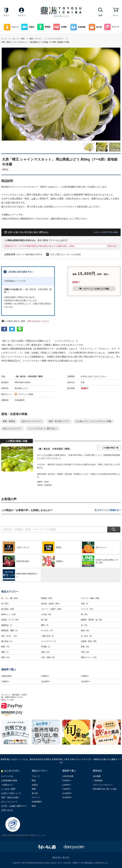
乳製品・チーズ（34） (10, 620)
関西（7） (5, 652)
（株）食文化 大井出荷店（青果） (29, 376)
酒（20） (45, 620)
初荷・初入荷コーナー (59, 421)
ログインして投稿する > (109, 510)
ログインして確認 (26, 394)
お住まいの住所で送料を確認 (106, 232)
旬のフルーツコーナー (32, 421)
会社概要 (97, 776)
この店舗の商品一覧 (110, 448)
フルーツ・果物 (18, 39)
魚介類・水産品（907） (51, 604)
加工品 (95, 27)
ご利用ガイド (7, 785)
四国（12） (6, 657)
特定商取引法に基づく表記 (105, 789)
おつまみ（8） (87, 636)
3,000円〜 (45, 676)
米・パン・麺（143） (10, 598)
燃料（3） (45, 625)
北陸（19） (46, 652)
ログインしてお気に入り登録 (94, 289)
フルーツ (11, 27)
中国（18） (86, 652)
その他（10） (47, 614)
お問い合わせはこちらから (38, 321)
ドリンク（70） (87, 609)
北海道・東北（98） (89, 641)
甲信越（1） (46, 647)
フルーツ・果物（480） (91, 598)
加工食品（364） (8, 609)
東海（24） (86, 647)
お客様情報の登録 (9, 781)
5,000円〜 (85, 676)
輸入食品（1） (7, 641)
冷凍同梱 (78, 27)
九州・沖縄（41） (49, 657)
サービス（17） (48, 631)
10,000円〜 (46, 682)
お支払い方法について (11, 793)
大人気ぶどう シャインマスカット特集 (94, 421)
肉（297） (6, 604)
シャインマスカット (55, 39)
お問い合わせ (7, 810)
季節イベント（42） (89, 657)
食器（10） (86, 631)
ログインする (7, 776)
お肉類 (60, 27)
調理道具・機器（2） (10, 631)
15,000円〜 (86, 682)
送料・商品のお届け (10, 797)
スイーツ (112, 27)
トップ (4, 39)
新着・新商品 (9, 421)
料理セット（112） (9, 614)
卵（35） (85, 614)
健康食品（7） (7, 625)
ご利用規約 (98, 781)
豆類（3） (85, 604)
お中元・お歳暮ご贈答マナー (14, 806)
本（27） (85, 625)
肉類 (34, 789)
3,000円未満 (6, 676)
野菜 (34, 781)
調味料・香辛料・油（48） (92, 620)
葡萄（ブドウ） (36, 39)
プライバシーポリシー (103, 785)
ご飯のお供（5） (48, 636)
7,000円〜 (5, 682)
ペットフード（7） (49, 641)
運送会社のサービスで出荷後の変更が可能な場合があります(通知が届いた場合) (40, 246)
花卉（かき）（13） (10, 636)
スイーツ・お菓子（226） (52, 609)
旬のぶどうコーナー (12, 428)
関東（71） (6, 647)
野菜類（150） (47, 598)
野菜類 (44, 27)
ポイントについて (9, 802)
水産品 (28, 27)
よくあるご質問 (8, 789)
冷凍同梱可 (37, 802)
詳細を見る (112, 246)
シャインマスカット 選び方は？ (43, 428)
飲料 (34, 806)
